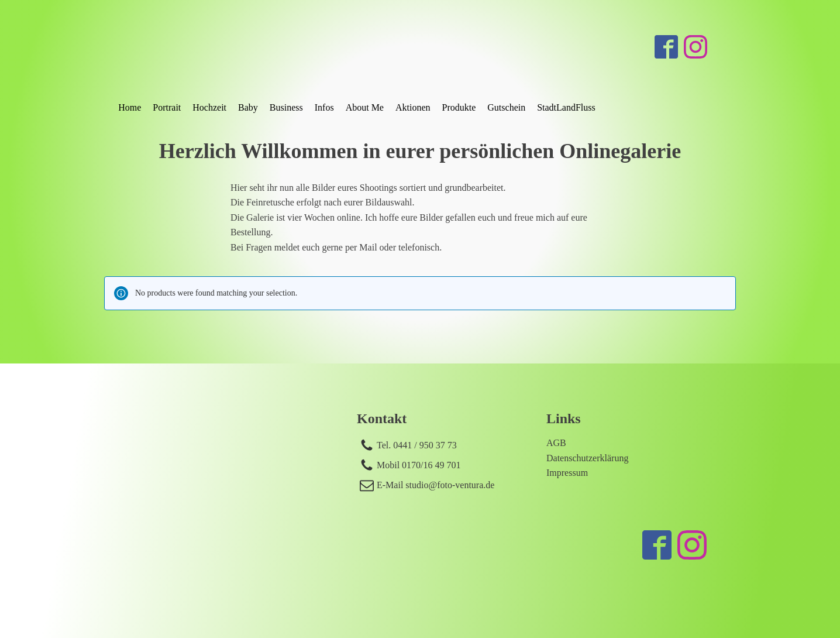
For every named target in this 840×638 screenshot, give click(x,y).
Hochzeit (209, 107)
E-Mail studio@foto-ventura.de (436, 485)
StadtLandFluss (566, 107)
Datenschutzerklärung (587, 458)
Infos (324, 107)
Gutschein (506, 107)
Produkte (459, 107)
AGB (556, 443)
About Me (365, 107)
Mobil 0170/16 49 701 (419, 465)
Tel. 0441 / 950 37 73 (417, 445)
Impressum (567, 473)
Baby (248, 107)
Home (130, 107)
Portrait (167, 107)
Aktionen (413, 107)
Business (286, 107)
